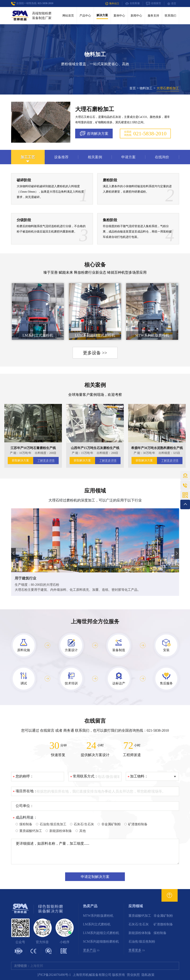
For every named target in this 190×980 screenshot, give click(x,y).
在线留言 (153, 4)
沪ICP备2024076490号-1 (54, 975)
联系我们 (170, 16)
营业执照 (133, 975)
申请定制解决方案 (95, 877)
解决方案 (102, 15)
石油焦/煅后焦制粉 (142, 942)
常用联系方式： (85, 776)
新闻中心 (136, 16)
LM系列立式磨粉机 (97, 924)
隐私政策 (148, 975)
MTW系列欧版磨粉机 (98, 916)
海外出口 (112, 4)
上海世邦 (37, 966)
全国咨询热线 (145, 133)
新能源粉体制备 (140, 933)
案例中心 (119, 16)
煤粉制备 (160, 933)
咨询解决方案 (94, 134)
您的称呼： (25, 776)
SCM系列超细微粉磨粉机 (101, 942)
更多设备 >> (95, 353)
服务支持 (153, 16)
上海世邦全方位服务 (95, 621)
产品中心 (85, 16)
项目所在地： (26, 791)
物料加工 (146, 88)
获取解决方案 (20, 460)
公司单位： (25, 806)
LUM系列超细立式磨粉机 (101, 933)
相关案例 (95, 385)
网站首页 (68, 16)
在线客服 (132, 4)
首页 (133, 88)
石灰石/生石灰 (139, 924)
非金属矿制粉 (163, 916)
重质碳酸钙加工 (140, 916)
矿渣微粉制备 (163, 924)
